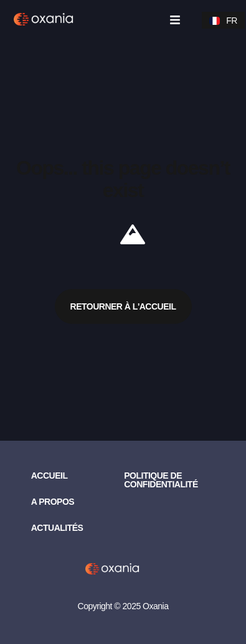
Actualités (57, 528)
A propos (53, 502)
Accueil (50, 476)
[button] (175, 20)
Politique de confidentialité (161, 480)
